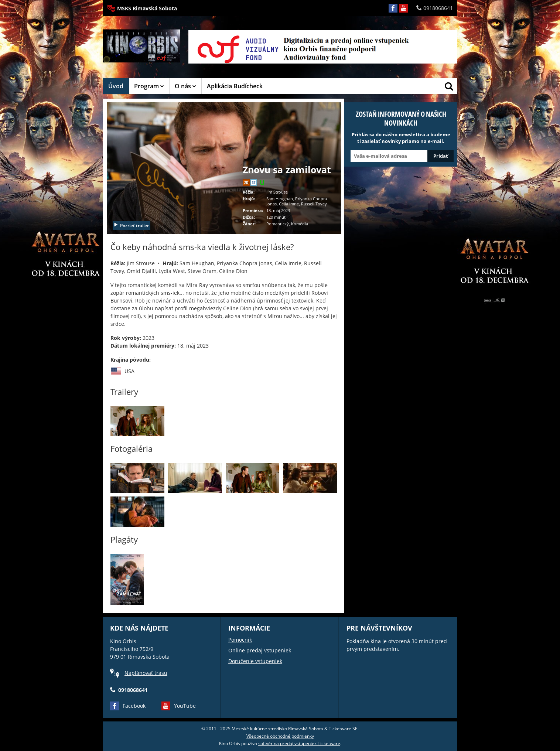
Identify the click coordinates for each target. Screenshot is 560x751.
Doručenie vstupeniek (255, 661)
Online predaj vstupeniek (260, 650)
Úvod (116, 86)
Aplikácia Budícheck (235, 86)
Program (149, 86)
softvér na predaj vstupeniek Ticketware (299, 743)
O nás (185, 86)
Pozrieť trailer (131, 226)
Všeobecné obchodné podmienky (280, 736)
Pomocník (240, 640)
